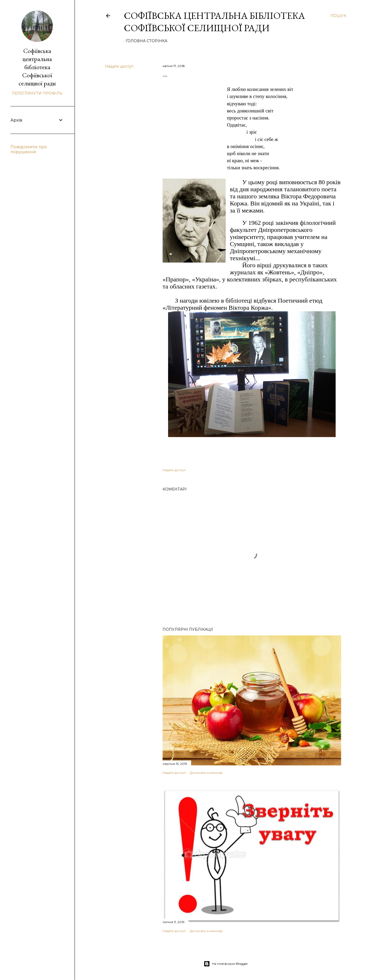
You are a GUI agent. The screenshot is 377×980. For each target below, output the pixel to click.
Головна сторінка (146, 41)
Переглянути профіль (37, 93)
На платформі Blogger (226, 964)
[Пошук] (338, 16)
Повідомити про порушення (29, 149)
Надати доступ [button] (119, 66)
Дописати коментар (206, 773)
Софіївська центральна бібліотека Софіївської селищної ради (214, 22)
